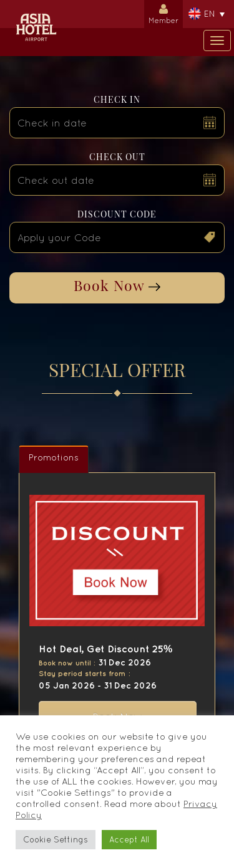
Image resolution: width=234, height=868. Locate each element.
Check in (117, 99)
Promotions (54, 457)
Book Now (117, 285)
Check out (117, 157)
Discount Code (117, 214)
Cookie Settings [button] (56, 840)
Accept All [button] (129, 840)
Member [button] (163, 12)
